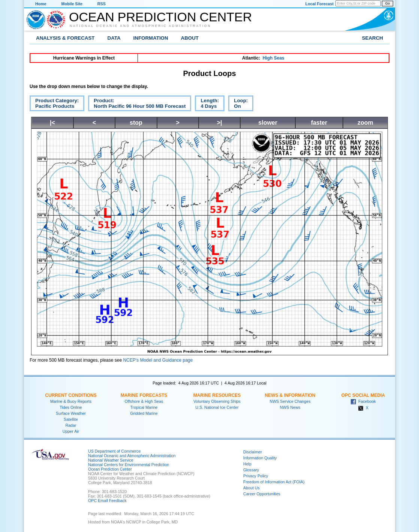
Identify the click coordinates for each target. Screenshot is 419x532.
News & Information (290, 395)
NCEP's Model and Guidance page (158, 360)
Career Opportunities (262, 494)
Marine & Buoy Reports (71, 401)
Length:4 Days (207, 104)
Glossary (251, 470)
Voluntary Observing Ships (217, 401)
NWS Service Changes (290, 401)
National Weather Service (111, 460)
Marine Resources (217, 395)
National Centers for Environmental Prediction (129, 465)
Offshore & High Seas (144, 401)
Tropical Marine (144, 407)
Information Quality (260, 458)
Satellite (71, 419)
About (190, 38)
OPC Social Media (363, 395)
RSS (102, 4)
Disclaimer (253, 452)
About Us (251, 488)
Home (41, 4)
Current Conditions (71, 395)
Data (114, 38)
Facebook (363, 401)
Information (151, 38)
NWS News (290, 407)
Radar (71, 425)
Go (388, 3)
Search (373, 38)
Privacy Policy (256, 476)
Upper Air (71, 431)
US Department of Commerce (114, 451)
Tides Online (71, 407)
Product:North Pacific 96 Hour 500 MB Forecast (137, 104)
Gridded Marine (144, 413)
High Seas (274, 58)
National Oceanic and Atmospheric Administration (141, 26)
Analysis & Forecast (65, 38)
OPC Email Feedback (107, 501)
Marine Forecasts (144, 395)
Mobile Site (72, 4)
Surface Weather (71, 413)
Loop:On (238, 104)
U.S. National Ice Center (217, 407)
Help (247, 464)
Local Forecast (319, 4)
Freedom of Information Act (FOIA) (274, 482)
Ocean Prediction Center (160, 17)
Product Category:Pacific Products (54, 104)
